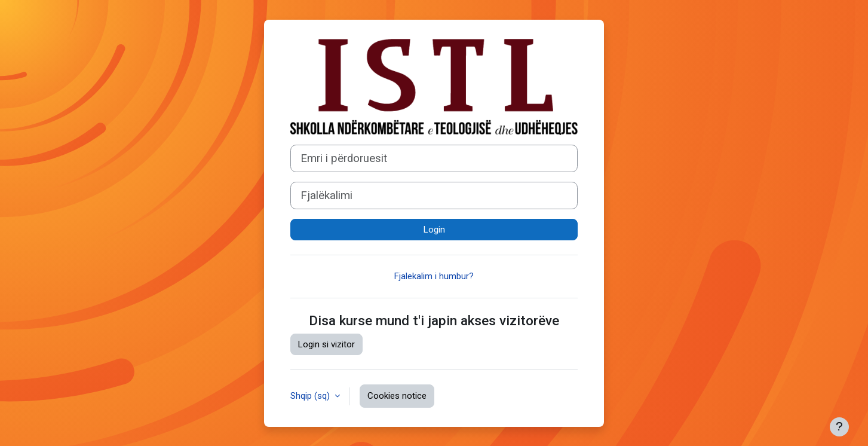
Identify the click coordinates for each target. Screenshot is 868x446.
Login (434, 230)
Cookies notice (397, 396)
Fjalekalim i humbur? (434, 276)
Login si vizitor (326, 344)
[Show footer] (839, 427)
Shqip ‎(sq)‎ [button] (311, 396)
